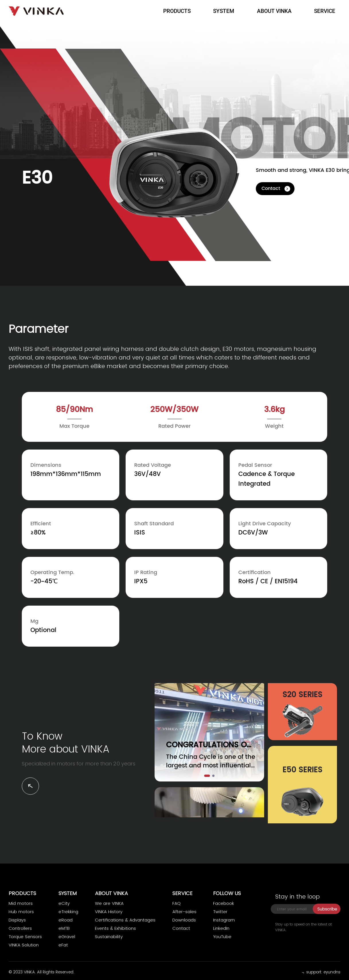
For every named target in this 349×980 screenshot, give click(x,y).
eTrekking (68, 912)
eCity (64, 903)
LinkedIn (221, 928)
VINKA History (109, 912)
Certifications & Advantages (125, 920)
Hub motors (21, 912)
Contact (271, 188)
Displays (17, 920)
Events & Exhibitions (115, 928)
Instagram (224, 920)
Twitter (220, 912)
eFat (63, 945)
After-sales (184, 912)
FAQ (177, 903)
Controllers (20, 928)
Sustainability (109, 937)
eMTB (64, 928)
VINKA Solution (24, 945)
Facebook (224, 903)
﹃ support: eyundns (320, 972)
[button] (207, 776)
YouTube (222, 937)
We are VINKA (109, 903)
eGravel (67, 937)
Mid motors (21, 903)
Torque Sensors (25, 937)
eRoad (66, 920)
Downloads (184, 920)
